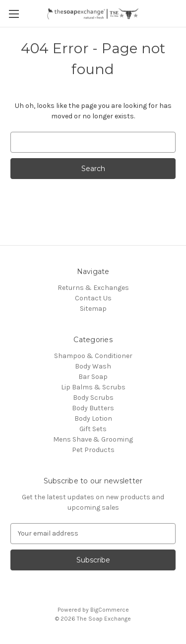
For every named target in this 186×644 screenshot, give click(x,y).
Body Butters (93, 408)
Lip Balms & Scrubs (93, 387)
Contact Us (93, 298)
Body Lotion (93, 418)
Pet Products (93, 450)
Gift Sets (93, 429)
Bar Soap (93, 377)
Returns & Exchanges (93, 288)
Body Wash (93, 366)
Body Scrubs (93, 398)
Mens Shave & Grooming (93, 439)
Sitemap (93, 309)
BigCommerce (110, 610)
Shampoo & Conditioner (93, 356)
